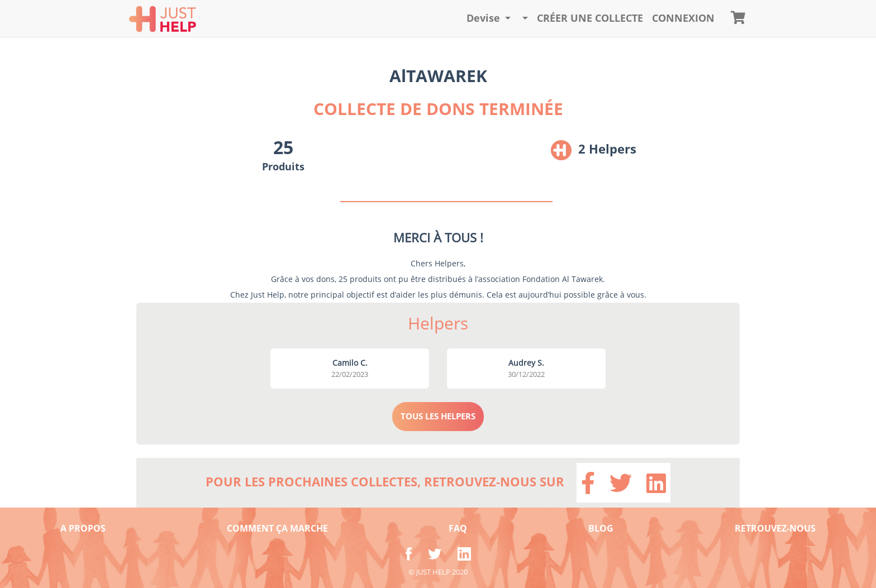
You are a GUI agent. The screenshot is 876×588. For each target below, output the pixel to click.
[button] (489, 18)
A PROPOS (83, 528)
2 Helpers (607, 149)
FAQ (458, 528)
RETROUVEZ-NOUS (775, 528)
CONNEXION (683, 18)
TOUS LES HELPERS (438, 416)
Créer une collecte (590, 18)
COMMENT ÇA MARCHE (277, 528)
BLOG (601, 528)
